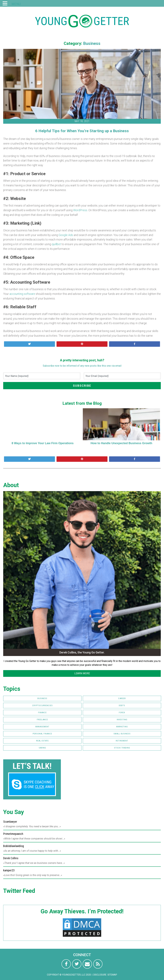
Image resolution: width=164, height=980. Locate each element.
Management (42, 727)
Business (92, 43)
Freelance (42, 720)
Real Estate (42, 741)
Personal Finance (42, 734)
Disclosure (100, 975)
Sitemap (112, 975)
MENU (16, 4)
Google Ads (66, 235)
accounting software (22, 294)
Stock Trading (122, 748)
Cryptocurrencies (42, 705)
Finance (42, 712)
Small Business (122, 734)
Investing (122, 720)
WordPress (80, 210)
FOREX (122, 712)
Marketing (122, 727)
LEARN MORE (82, 673)
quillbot (56, 244)
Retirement (122, 741)
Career (122, 698)
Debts (122, 705)
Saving (42, 748)
